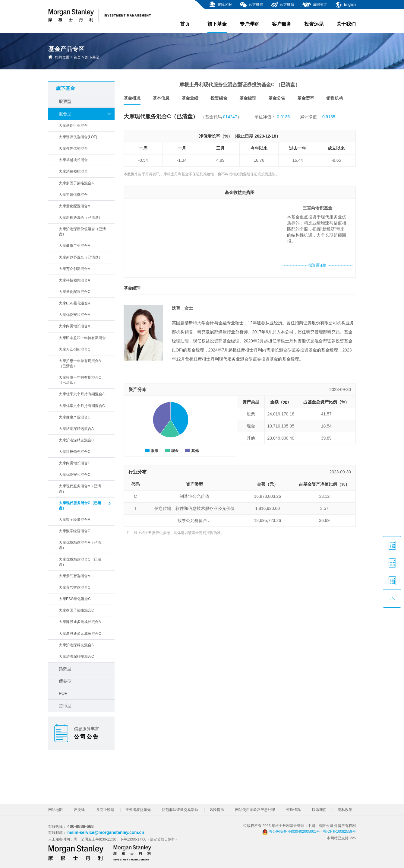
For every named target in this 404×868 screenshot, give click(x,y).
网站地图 (55, 810)
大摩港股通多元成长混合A (80, 622)
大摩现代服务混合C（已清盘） (85, 505)
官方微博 (283, 5)
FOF (63, 693)
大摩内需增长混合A (74, 326)
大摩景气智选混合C (75, 587)
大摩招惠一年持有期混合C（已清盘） (80, 380)
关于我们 (346, 24)
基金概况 (132, 100)
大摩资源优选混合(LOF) (78, 137)
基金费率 (306, 98)
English (345, 5)
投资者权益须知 (138, 810)
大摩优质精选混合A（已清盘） (80, 545)
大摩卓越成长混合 (73, 160)
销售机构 (335, 98)
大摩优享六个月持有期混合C (82, 406)
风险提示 (217, 810)
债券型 (65, 681)
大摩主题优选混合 (73, 195)
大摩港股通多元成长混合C (80, 634)
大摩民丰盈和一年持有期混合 (82, 338)
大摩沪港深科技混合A (76, 645)
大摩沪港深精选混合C (76, 440)
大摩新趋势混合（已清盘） (80, 257)
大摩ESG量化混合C (75, 599)
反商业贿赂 (105, 810)
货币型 (65, 706)
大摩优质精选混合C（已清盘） (80, 562)
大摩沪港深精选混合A (76, 429)
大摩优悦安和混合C (75, 475)
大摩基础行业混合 (73, 126)
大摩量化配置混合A (74, 206)
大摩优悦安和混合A (74, 315)
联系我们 (319, 810)
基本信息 (161, 98)
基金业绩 (190, 98)
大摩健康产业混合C (75, 417)
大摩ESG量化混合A (75, 303)
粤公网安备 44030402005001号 (291, 831)
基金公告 (277, 98)
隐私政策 (345, 810)
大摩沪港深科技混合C (76, 657)
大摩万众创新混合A (74, 269)
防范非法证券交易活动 (180, 810)
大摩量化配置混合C (75, 292)
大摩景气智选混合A (74, 576)
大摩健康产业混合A (74, 246)
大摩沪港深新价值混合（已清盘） (82, 232)
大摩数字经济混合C (75, 531)
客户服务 (282, 24)
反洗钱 (79, 810)
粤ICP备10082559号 (339, 831)
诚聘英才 (315, 5)
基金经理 (248, 98)
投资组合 (219, 98)
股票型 (65, 101)
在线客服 (220, 5)
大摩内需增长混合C (75, 463)
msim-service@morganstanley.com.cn (106, 832)
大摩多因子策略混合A (76, 183)
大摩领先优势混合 (73, 148)
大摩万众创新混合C (75, 349)
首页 (185, 24)
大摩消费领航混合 (73, 171)
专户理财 (249, 24)
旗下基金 (217, 27)
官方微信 (251, 5)
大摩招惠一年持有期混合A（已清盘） (80, 363)
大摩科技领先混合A (74, 280)
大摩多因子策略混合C (76, 610)
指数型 (65, 669)
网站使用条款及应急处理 (255, 810)
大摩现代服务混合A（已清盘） (80, 489)
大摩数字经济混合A (74, 520)
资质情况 (293, 810)
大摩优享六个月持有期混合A (82, 394)
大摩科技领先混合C (75, 452)
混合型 (85, 114)
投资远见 (314, 24)
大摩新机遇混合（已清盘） (80, 218)
